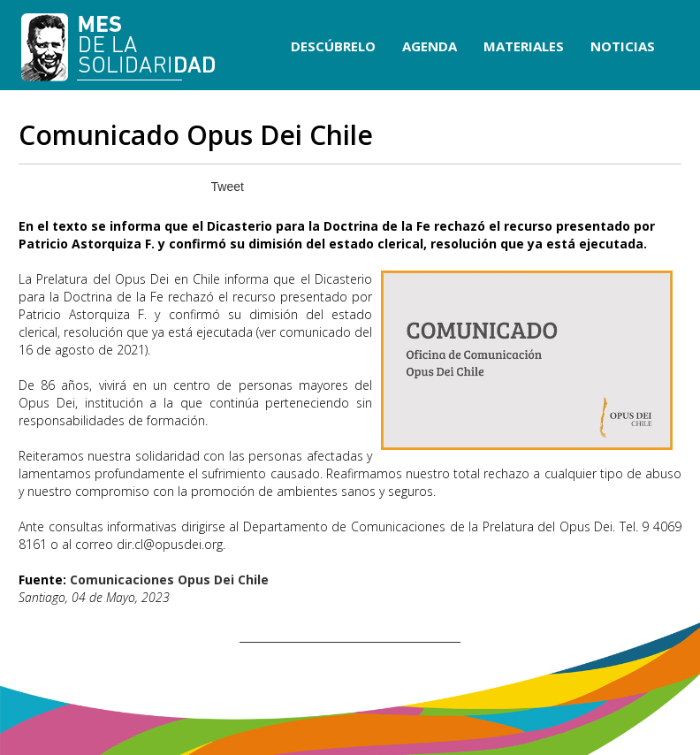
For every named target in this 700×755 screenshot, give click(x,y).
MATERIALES (524, 46)
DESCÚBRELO (333, 46)
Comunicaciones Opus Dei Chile (169, 580)
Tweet (228, 187)
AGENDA (430, 46)
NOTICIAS (623, 46)
